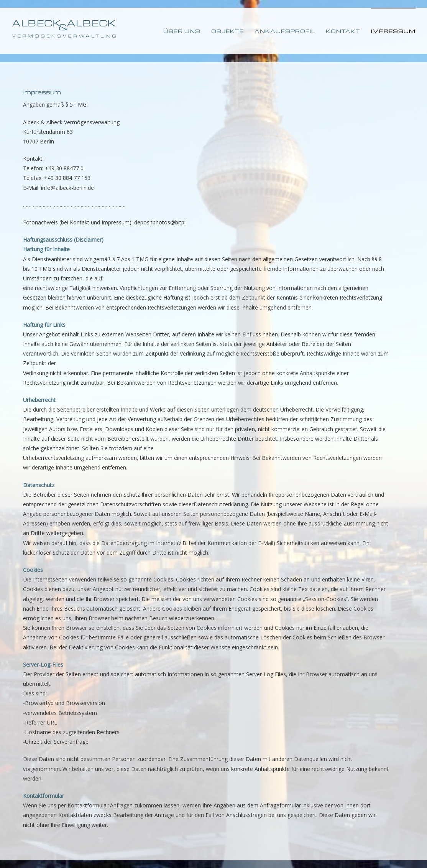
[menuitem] (187, 31)
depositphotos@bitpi (160, 222)
